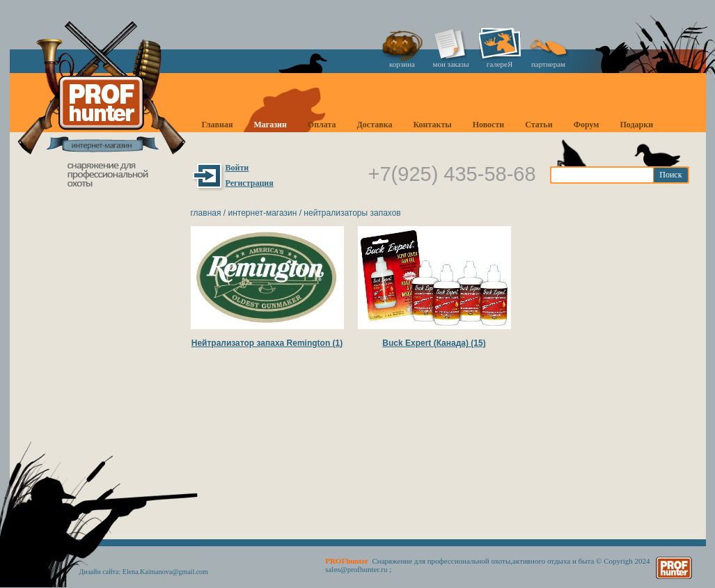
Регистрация (250, 183)
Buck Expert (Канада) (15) (434, 343)
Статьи (539, 125)
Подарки (636, 125)
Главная (218, 125)
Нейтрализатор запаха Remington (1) (267, 343)
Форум (587, 125)
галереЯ (500, 64)
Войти (237, 168)
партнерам (548, 64)
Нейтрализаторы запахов (352, 213)
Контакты (432, 125)
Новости (489, 125)
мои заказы (450, 64)
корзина (402, 64)
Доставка (375, 125)
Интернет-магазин (262, 213)
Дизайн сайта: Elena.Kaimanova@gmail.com (144, 572)
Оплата (322, 125)
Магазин (270, 125)
